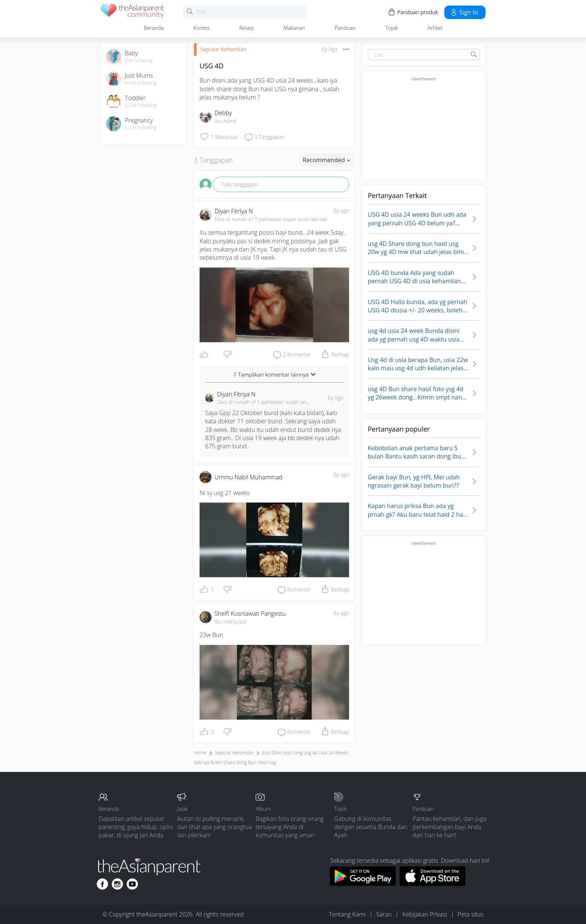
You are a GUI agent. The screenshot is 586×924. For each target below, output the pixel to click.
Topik (392, 28)
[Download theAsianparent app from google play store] (363, 884)
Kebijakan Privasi (425, 914)
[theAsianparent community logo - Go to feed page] (132, 12)
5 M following (139, 61)
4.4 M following (141, 83)
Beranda (154, 28)
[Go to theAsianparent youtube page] (132, 884)
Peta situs (471, 914)
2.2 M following (141, 105)
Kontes (201, 28)
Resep (246, 28)
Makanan (294, 28)
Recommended (326, 160)
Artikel (435, 28)
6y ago (341, 211)
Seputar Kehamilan (223, 49)
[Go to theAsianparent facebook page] (102, 884)
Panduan (345, 28)
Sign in (464, 12)
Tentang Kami (347, 914)
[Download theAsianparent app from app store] (433, 884)
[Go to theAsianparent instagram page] (117, 884)
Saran (384, 914)
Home (200, 753)
